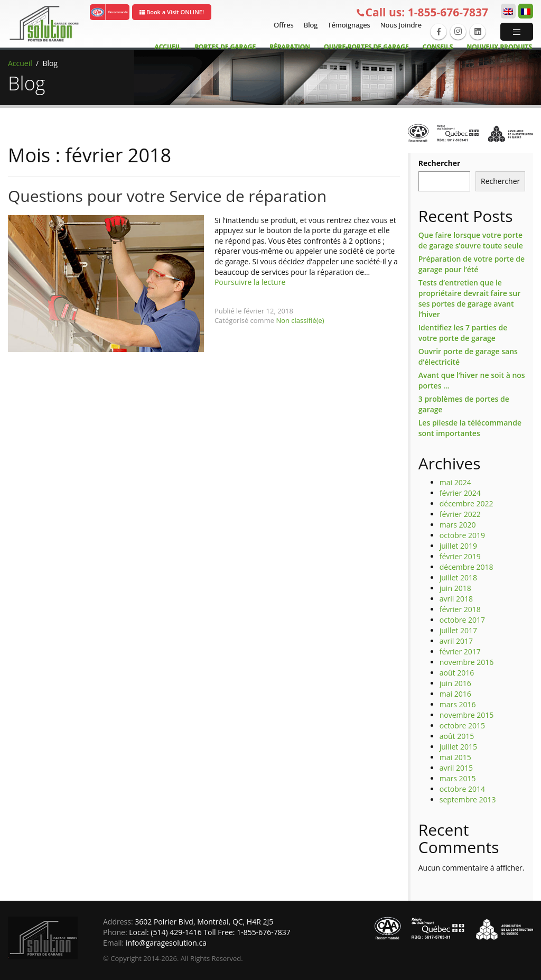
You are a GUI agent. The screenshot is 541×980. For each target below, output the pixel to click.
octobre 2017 (462, 620)
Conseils (438, 47)
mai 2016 (455, 694)
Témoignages (347, 25)
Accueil (167, 47)
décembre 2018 (467, 567)
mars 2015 (458, 778)
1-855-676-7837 (422, 12)
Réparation (290, 47)
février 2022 (460, 514)
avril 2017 (456, 641)
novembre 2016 (467, 662)
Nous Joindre (400, 25)
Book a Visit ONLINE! (172, 12)
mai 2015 (455, 757)
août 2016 (457, 673)
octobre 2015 (462, 725)
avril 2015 (456, 768)
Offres (282, 25)
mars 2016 (458, 704)
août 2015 (457, 736)
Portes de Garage (226, 47)
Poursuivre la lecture (250, 282)
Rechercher (440, 163)
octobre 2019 (462, 535)
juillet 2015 (458, 747)
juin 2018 (455, 588)
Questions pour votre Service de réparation (167, 196)
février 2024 (460, 493)
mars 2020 (458, 525)
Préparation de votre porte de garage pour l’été (472, 264)
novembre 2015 (467, 715)
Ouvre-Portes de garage (366, 47)
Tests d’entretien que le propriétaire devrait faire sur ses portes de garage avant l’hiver (469, 298)
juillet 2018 (458, 577)
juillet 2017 (458, 630)
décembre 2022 (467, 503)
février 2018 (460, 609)
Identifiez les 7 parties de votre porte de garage (463, 333)
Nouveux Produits (499, 47)
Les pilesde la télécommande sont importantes (470, 428)
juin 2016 (455, 683)
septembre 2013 (468, 799)
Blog (310, 25)
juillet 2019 (458, 546)
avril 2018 (456, 599)
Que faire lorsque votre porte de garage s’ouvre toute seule (471, 240)
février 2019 (460, 556)
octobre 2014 (462, 789)
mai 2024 (455, 482)
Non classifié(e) (300, 320)
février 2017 (460, 651)
